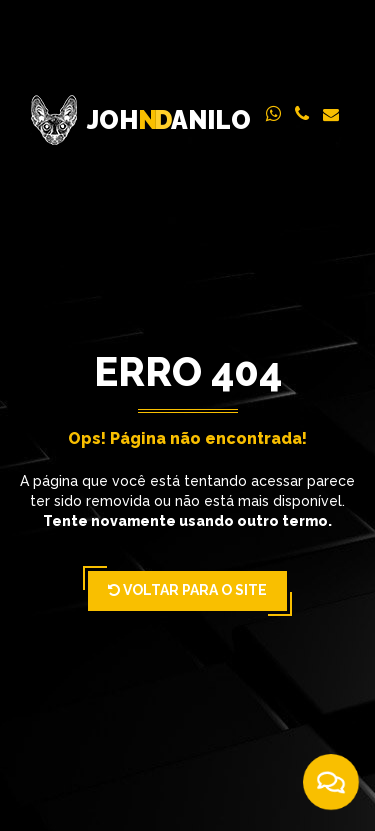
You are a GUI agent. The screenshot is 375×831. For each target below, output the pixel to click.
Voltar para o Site (187, 591)
